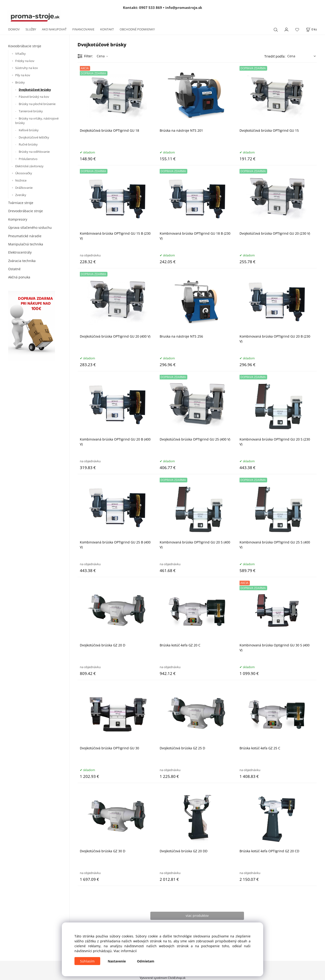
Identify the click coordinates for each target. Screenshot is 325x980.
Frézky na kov (25, 61)
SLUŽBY (31, 29)
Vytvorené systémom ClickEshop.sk (163, 978)
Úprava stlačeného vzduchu (30, 228)
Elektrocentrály (20, 252)
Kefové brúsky (29, 130)
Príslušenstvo (28, 159)
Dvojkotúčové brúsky (35, 90)
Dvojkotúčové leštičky (34, 137)
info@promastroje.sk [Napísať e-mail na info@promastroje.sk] (184, 7)
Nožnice (21, 180)
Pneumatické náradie (25, 236)
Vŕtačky (20, 54)
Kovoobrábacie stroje (25, 46)
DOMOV (14, 29)
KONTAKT (107, 29)
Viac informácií (125, 951)
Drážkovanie (24, 188)
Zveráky (21, 195)
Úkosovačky (24, 173)
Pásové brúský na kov (34, 97)
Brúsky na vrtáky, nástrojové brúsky (37, 121)
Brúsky (20, 82)
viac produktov (197, 916)
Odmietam (146, 961)
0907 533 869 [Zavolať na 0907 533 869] (151, 7)
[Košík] (311, 29)
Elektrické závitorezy (29, 166)
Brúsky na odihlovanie (34, 152)
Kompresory (18, 219)
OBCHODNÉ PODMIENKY (137, 29)
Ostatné (14, 269)
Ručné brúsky (28, 144)
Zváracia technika (22, 261)
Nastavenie (117, 961)
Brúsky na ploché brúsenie (37, 104)
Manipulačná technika (26, 244)
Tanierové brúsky (31, 111)
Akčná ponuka (19, 277)
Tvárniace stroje (21, 203)
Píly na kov (23, 75)
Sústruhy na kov (27, 68)
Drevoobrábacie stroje (26, 211)
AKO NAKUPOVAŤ (54, 29)
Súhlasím (87, 961)
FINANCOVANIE (83, 29)
